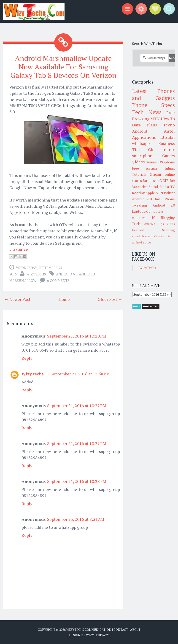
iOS (160, 162)
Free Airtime (145, 168)
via (12, 249)
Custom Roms (165, 236)
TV (173, 187)
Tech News (147, 112)
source (22, 249)
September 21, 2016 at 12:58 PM (80, 374)
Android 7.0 (164, 205)
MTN (155, 119)
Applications (144, 137)
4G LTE (163, 181)
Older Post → (110, 299)
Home (64, 299)
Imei (158, 199)
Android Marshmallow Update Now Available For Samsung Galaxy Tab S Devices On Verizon (63, 67)
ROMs (171, 224)
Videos (138, 162)
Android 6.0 (67, 274)
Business (150, 181)
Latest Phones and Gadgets (154, 94)
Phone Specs (154, 105)
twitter (169, 193)
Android (140, 131)
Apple (150, 193)
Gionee (151, 162)
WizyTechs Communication (89, 629)
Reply (27, 358)
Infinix (170, 168)
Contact (121, 629)
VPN (160, 193)
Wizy (90, 635)
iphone (169, 162)
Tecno (169, 125)
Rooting (138, 193)
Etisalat (168, 137)
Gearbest (138, 230)
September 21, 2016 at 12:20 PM (77, 336)
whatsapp (141, 143)
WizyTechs (36, 274)
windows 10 (144, 217)
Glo (151, 149)
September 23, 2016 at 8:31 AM (76, 519)
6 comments (58, 280)
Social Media (159, 187)
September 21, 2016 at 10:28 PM (77, 481)
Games (169, 156)
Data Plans (145, 125)
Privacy (102, 635)
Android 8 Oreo (141, 242)
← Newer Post (17, 299)
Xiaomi (155, 174)
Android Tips (154, 224)
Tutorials (139, 174)
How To (168, 119)
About (135, 629)
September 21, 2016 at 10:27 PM (77, 405)
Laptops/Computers (148, 211)
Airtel (169, 131)
